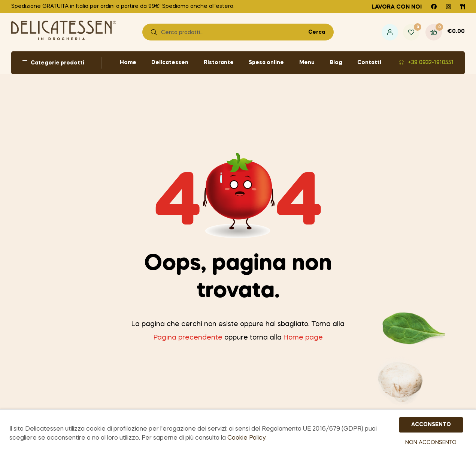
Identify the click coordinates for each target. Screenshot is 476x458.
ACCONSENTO (431, 425)
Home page (303, 338)
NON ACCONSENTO (431, 443)
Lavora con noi (397, 7)
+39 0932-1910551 (431, 63)
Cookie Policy (246, 439)
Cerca (317, 32)
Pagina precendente (188, 338)
